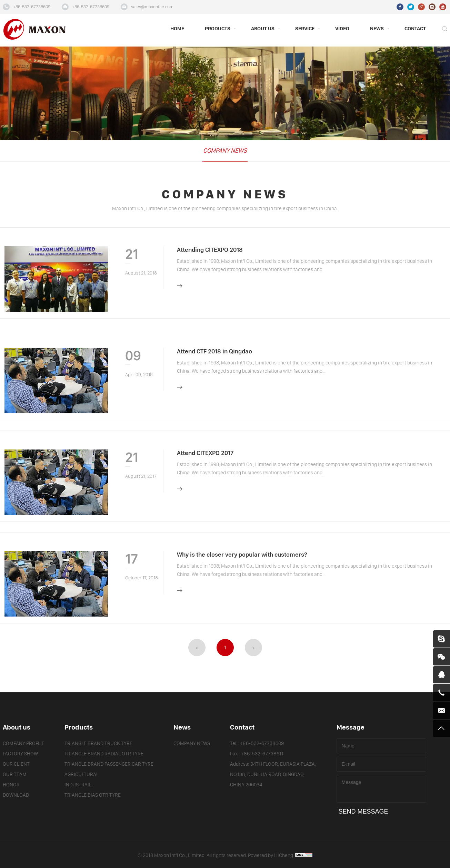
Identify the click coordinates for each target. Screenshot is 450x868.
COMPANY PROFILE (24, 743)
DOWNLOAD (16, 795)
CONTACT (415, 29)
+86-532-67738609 (32, 7)
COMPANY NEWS (225, 151)
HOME (177, 29)
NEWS (377, 29)
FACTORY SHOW (20, 754)
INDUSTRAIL (78, 785)
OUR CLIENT (16, 764)
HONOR (11, 785)
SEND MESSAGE (363, 812)
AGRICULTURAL (82, 774)
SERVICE (305, 29)
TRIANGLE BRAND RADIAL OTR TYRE (104, 754)
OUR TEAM (15, 774)
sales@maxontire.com (152, 7)
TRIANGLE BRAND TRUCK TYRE (98, 743)
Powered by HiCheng (280, 855)
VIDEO (342, 29)
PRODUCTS (218, 29)
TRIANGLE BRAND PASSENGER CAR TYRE (109, 764)
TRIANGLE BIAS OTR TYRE (93, 795)
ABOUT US (263, 29)
